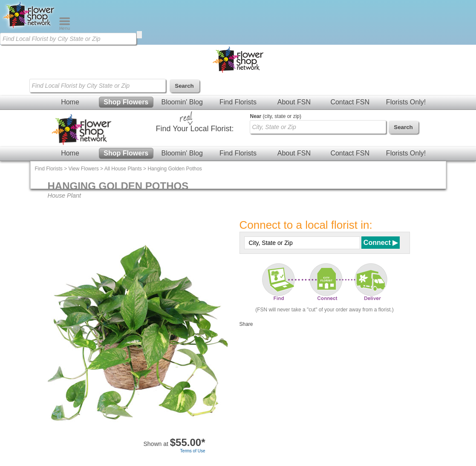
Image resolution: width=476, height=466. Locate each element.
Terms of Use (193, 451)
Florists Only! (406, 102)
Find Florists (238, 102)
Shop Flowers (126, 102)
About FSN (294, 102)
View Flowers (84, 169)
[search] (139, 35)
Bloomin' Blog (182, 102)
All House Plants (123, 169)
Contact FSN (350, 102)
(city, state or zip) (276, 116)
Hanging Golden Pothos (175, 169)
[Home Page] (29, 28)
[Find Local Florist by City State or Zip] (68, 39)
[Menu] (65, 28)
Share (246, 324)
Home (70, 102)
